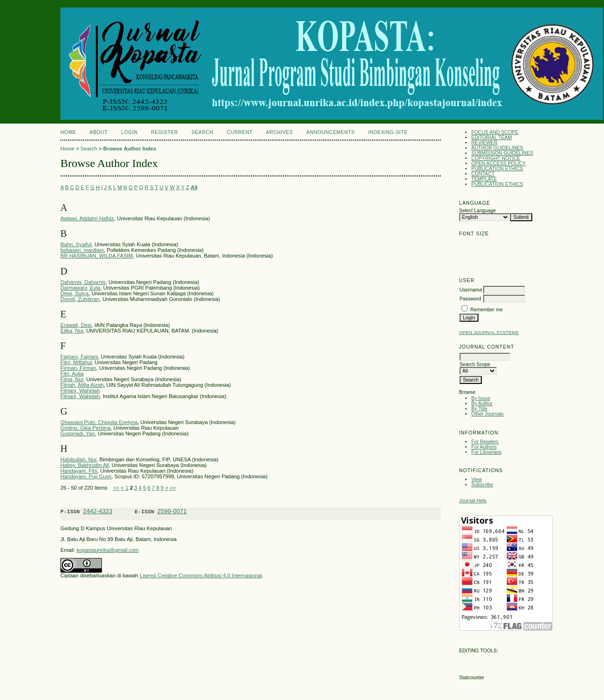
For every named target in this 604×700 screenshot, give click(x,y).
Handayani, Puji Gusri (86, 476)
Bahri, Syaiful (76, 244)
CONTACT (483, 174)
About (99, 132)
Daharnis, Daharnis (83, 282)
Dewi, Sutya (75, 293)
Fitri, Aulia (72, 374)
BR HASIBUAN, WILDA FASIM (97, 256)
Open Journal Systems (489, 332)
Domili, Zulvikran (80, 299)
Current (240, 132)
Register (164, 132)
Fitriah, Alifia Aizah (82, 385)
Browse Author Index (130, 149)
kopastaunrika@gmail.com (108, 551)
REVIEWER (484, 143)
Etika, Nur (72, 331)
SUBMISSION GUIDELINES (502, 153)
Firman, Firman (78, 368)
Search (202, 132)
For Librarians (487, 452)
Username (471, 290)
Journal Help (473, 501)
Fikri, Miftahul (76, 362)
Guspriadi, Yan (78, 433)
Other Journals (487, 414)
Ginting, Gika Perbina (85, 428)
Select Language (478, 211)
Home (68, 132)
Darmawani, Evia (80, 288)
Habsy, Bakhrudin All (84, 465)
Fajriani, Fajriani (79, 357)
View (477, 479)
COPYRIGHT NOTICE (496, 158)
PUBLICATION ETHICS (497, 169)
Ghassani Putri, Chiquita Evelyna (99, 422)
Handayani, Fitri (79, 471)
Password (470, 299)
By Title (479, 409)
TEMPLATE (484, 179)
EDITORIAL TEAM (492, 137)
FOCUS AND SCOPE (495, 132)
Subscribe (482, 485)
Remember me (487, 310)
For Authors (484, 447)
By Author (482, 404)
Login (130, 132)
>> (173, 488)
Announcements (331, 132)
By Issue (481, 398)
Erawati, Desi (76, 325)
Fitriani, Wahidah (80, 391)
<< (116, 488)
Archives (279, 132)
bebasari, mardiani (82, 250)
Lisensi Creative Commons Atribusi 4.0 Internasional (201, 577)
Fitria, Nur (72, 379)
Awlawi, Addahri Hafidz (87, 218)
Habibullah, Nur (79, 459)
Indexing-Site (388, 132)
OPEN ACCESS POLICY (499, 163)
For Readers (485, 442)
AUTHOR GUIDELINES (497, 148)
